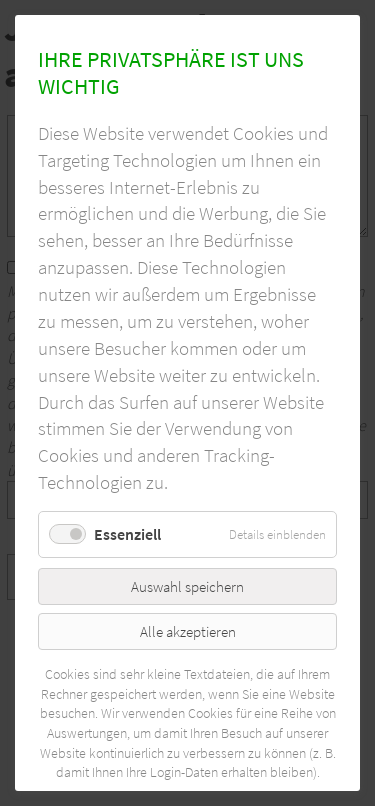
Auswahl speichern (187, 586)
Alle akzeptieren (188, 631)
